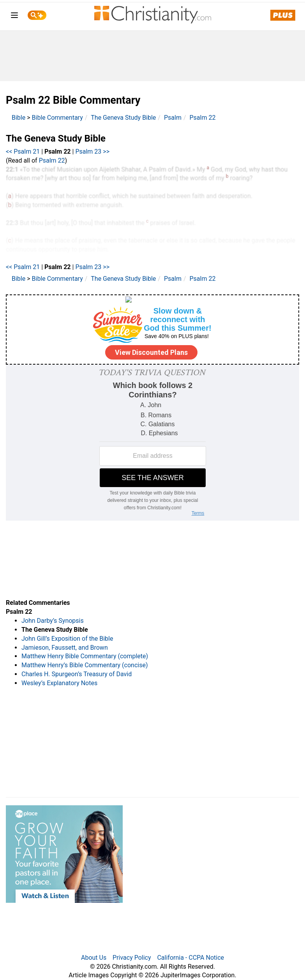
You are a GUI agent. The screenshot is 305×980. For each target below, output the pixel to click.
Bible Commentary (57, 118)
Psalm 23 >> (92, 152)
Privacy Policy (132, 958)
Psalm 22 (203, 118)
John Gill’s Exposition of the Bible (67, 639)
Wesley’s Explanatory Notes (59, 683)
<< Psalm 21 (23, 152)
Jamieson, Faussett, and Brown (65, 648)
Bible (19, 118)
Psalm (173, 118)
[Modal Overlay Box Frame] (152, 330)
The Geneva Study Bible (123, 118)
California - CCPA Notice (190, 958)
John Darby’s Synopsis (53, 621)
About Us (94, 958)
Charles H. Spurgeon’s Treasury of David (77, 674)
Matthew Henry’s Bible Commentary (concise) (85, 665)
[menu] (14, 17)
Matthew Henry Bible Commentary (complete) (85, 656)
